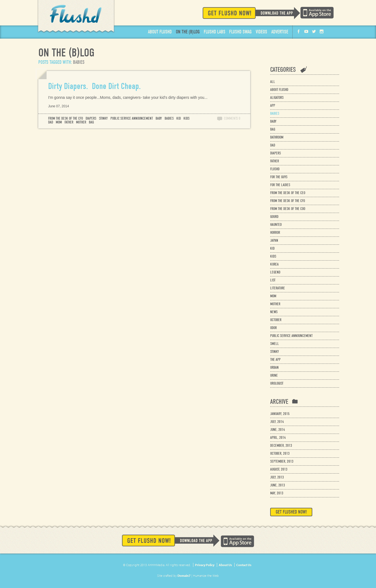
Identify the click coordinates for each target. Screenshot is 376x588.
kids (186, 119)
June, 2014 (278, 430)
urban (274, 367)
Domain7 (184, 576)
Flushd (76, 17)
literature (278, 288)
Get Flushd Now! (251, 13)
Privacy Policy (205, 565)
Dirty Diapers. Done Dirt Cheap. (94, 86)
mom (59, 122)
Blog (188, 32)
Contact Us (244, 565)
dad (51, 122)
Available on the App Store (317, 13)
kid (179, 119)
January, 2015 (280, 414)
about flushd (279, 90)
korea (274, 264)
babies (169, 119)
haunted (276, 225)
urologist (277, 383)
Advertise (280, 32)
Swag (240, 32)
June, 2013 (278, 485)
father (69, 122)
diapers (91, 119)
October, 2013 (280, 453)
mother (81, 122)
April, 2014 (278, 438)
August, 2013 (279, 469)
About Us (225, 565)
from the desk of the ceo (288, 193)
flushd (275, 169)
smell (275, 344)
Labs (215, 32)
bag (91, 122)
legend (275, 272)
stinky (103, 119)
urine (274, 375)
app (273, 106)
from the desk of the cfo (65, 119)
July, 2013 (277, 477)
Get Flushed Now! (291, 512)
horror (275, 233)
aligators (277, 98)
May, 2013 (277, 493)
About (160, 32)
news (274, 312)
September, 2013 (282, 461)
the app (275, 360)
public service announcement (132, 119)
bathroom (277, 137)
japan (274, 240)
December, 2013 (281, 446)
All (273, 82)
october (276, 320)
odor (273, 328)
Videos (261, 32)
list (273, 280)
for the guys (279, 177)
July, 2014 (277, 422)
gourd (274, 217)
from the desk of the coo (288, 209)
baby (159, 119)
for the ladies (280, 185)
